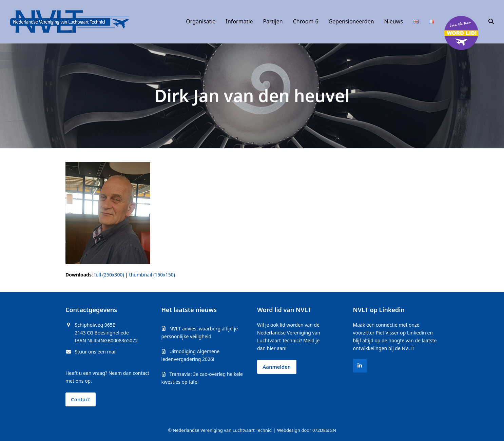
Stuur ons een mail (96, 352)
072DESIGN (324, 430)
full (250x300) (109, 275)
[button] (491, 22)
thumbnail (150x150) (152, 275)
